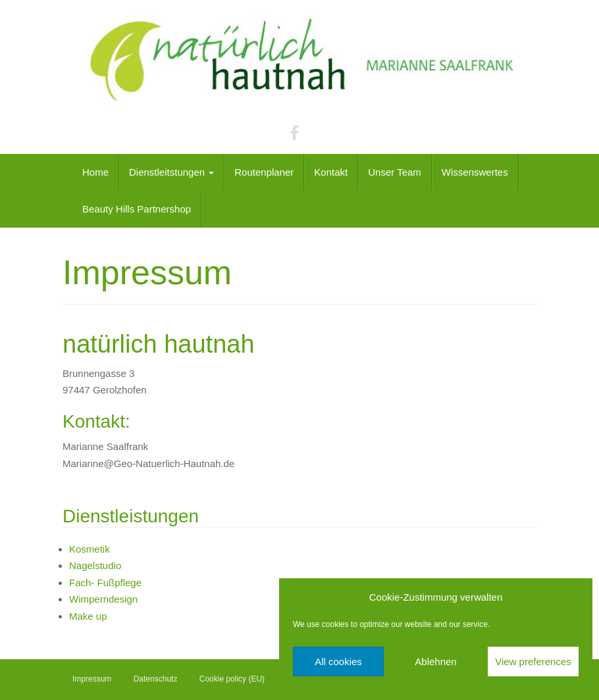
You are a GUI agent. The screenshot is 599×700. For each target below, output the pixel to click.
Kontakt (331, 172)
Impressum (92, 679)
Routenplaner (264, 172)
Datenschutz (156, 679)
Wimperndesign (103, 599)
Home (95, 172)
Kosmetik (90, 549)
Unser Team (395, 172)
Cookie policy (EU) (232, 679)
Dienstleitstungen (171, 172)
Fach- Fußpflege (105, 583)
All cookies (338, 662)
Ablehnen (435, 662)
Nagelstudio (95, 565)
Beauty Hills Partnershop (137, 209)
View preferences (533, 662)
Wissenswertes (475, 172)
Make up (88, 616)
